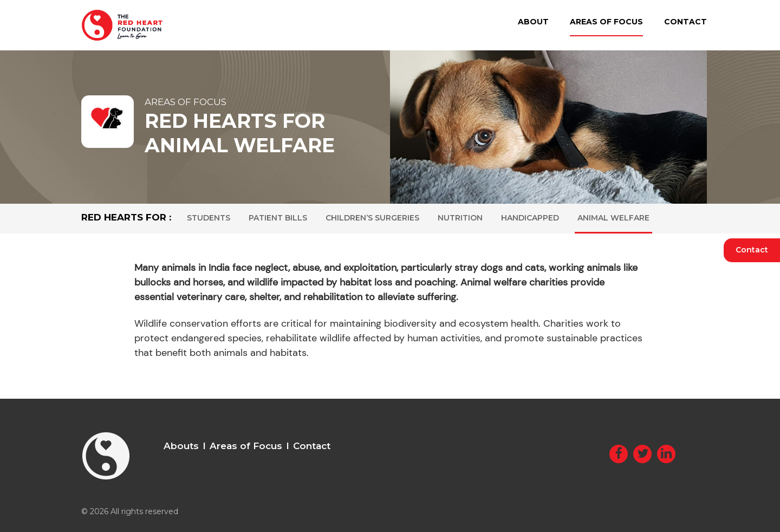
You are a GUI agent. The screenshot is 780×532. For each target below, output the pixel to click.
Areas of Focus (606, 22)
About (533, 22)
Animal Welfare (613, 218)
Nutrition (460, 218)
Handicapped (530, 218)
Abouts (181, 446)
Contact (685, 22)
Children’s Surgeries (372, 218)
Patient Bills (278, 218)
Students (209, 218)
